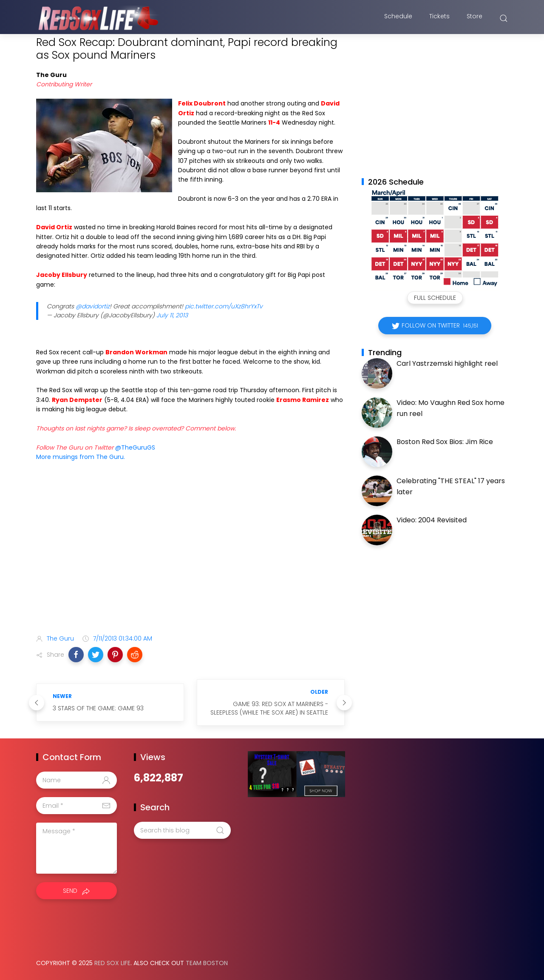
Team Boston (207, 963)
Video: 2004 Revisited (432, 520)
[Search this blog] (182, 830)
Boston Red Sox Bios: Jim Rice (445, 442)
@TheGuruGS (135, 447)
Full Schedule (435, 298)
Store (475, 18)
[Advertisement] (190, 561)
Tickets (439, 18)
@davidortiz (93, 306)
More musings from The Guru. (81, 457)
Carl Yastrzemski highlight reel (447, 363)
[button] (76, 655)
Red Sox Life (112, 963)
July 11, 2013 (172, 315)
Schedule (398, 18)
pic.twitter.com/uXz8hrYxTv (224, 306)
